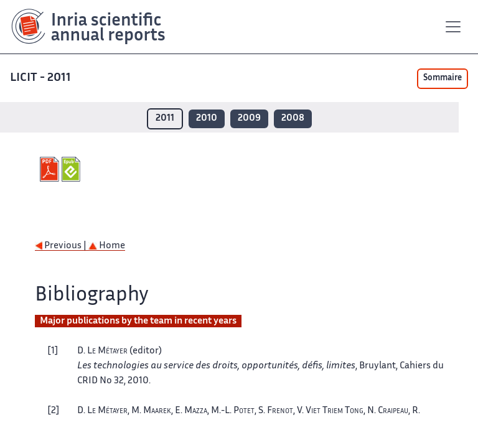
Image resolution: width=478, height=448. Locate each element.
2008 (293, 119)
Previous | (62, 246)
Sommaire (443, 78)
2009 (249, 119)
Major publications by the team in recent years (138, 321)
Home (107, 246)
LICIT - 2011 (40, 78)
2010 (207, 119)
